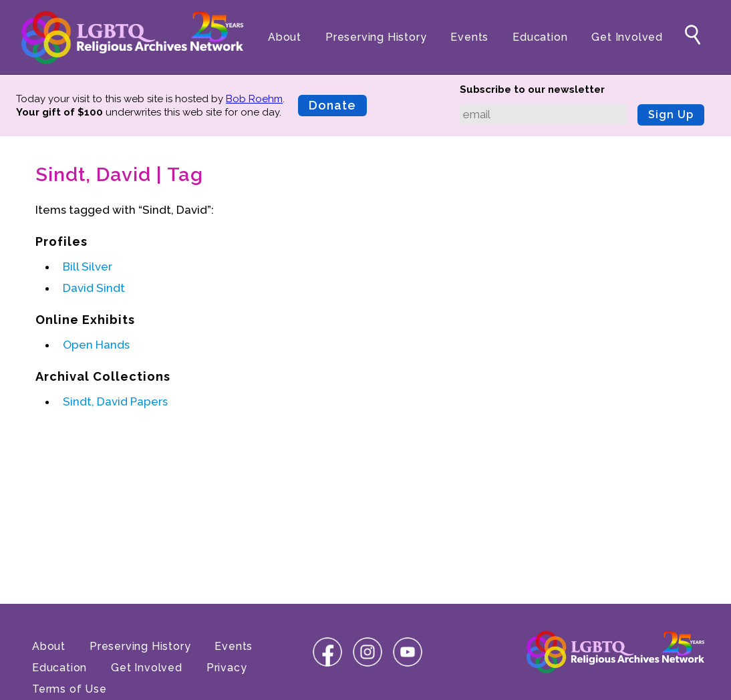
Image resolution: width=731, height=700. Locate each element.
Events (469, 37)
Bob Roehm (254, 99)
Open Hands (96, 345)
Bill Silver (88, 267)
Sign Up (671, 115)
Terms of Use (69, 689)
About (285, 37)
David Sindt (94, 288)
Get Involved (627, 37)
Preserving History (376, 37)
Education (540, 37)
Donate (332, 105)
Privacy (227, 668)
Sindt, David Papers (115, 401)
